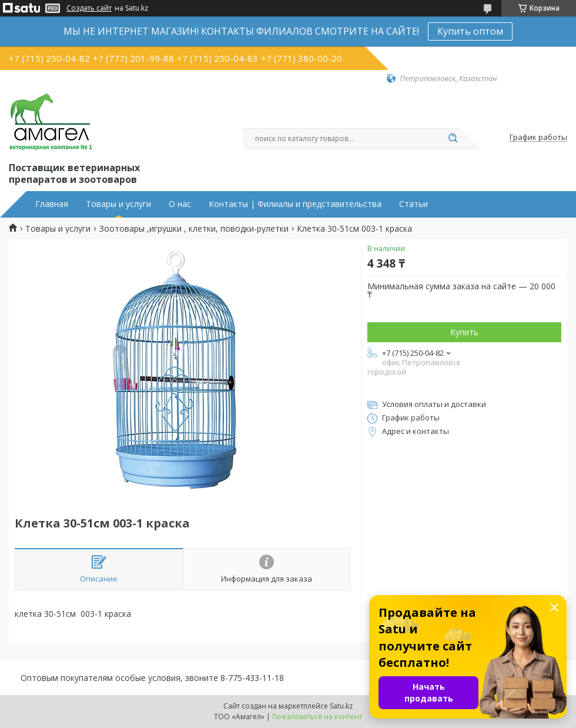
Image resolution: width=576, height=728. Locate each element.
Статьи (413, 204)
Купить (464, 332)
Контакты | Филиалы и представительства (295, 204)
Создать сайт (89, 8)
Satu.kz (341, 706)
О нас (180, 204)
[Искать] (453, 139)
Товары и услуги (118, 204)
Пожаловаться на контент (317, 717)
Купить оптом (470, 31)
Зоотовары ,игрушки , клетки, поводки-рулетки (194, 229)
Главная (52, 204)
